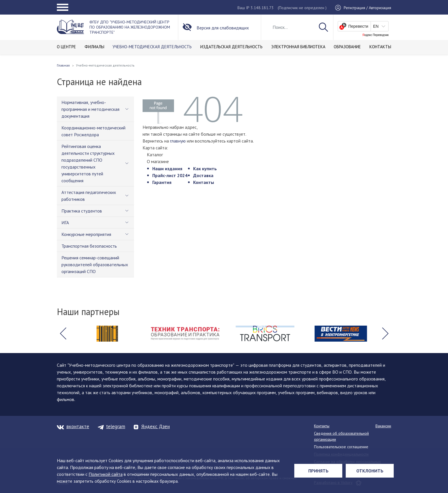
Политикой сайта (106, 474)
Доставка (203, 175)
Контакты (204, 182)
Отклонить (370, 471)
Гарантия (162, 182)
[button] (63, 334)
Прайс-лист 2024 (170, 175)
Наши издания (167, 169)
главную (178, 141)
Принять (318, 471)
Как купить (205, 169)
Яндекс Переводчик (375, 35)
